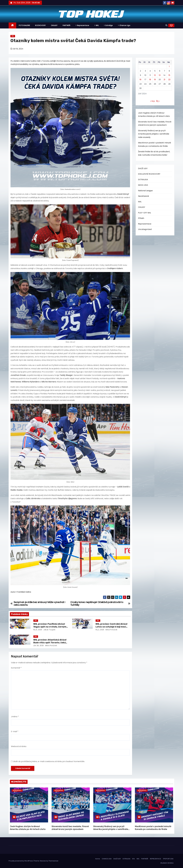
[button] (166, 25)
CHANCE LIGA (107, 859)
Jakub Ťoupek (49, 630)
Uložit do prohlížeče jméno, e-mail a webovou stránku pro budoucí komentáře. (49, 761)
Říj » (158, 101)
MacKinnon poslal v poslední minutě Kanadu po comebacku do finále (153, 828)
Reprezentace (145, 224)
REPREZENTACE (156, 859)
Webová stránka (19, 746)
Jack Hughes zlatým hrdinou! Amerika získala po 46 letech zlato (28, 828)
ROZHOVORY (40, 25)
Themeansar (53, 861)
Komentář (16, 668)
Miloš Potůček (111, 630)
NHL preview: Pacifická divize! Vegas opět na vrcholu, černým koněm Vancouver (50, 627)
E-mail (15, 731)
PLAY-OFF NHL (144, 213)
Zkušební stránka (167, 863)
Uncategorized (145, 229)
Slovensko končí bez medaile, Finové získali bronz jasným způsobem (70, 828)
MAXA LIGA (143, 185)
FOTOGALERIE (24, 25)
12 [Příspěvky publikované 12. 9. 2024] (155, 75)
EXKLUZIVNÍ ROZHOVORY (149, 174)
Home (98, 859)
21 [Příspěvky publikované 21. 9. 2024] (164, 80)
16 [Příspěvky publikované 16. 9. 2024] (140, 80)
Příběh (141, 218)
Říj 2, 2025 (100, 630)
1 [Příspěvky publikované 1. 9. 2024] (169, 66)
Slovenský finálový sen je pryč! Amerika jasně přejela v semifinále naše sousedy (154, 134)
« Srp (153, 101)
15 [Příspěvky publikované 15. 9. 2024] (169, 75)
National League (145, 191)
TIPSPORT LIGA (168, 859)
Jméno (15, 717)
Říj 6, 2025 (38, 630)
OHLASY (54, 25)
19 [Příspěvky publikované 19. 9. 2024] (155, 80)
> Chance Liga (124, 25)
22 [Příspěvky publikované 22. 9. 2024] (169, 80)
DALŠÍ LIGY (143, 168)
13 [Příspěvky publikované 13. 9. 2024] (160, 75)
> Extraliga (108, 25)
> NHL (97, 25)
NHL (13, 36)
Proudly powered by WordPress (21, 861)
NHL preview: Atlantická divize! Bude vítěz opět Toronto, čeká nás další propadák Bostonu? (50, 643)
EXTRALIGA (143, 180)
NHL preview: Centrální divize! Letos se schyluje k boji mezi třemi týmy (111, 627)
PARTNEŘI (67, 25)
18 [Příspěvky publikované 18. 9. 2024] (150, 80)
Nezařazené (143, 196)
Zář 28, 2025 (39, 646)
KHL (134, 859)
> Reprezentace (82, 25)
